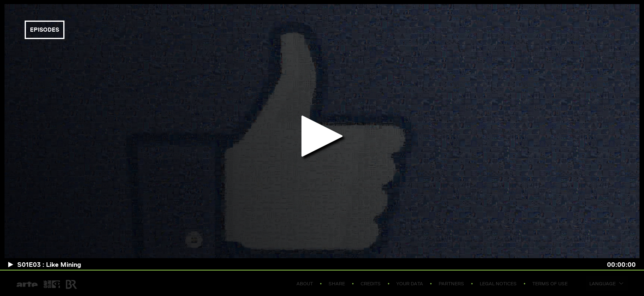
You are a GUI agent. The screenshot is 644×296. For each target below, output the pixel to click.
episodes (45, 30)
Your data (410, 283)
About (305, 283)
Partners (451, 283)
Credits (371, 283)
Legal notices (498, 283)
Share (337, 283)
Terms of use (550, 283)
